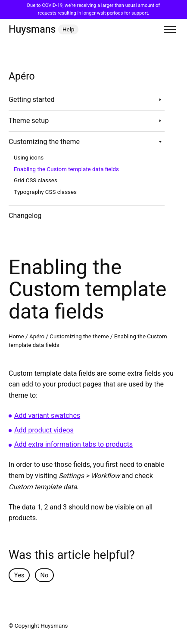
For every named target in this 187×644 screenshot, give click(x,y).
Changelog (25, 216)
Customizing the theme (44, 142)
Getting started (31, 100)
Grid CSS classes (36, 181)
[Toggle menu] (170, 30)
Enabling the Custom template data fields (66, 169)
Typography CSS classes (45, 192)
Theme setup (29, 121)
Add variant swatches (47, 416)
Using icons (29, 158)
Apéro (37, 337)
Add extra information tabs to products (73, 445)
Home (16, 337)
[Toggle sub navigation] (160, 100)
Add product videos (44, 430)
